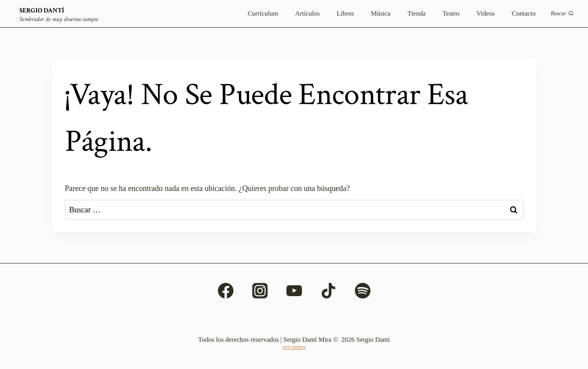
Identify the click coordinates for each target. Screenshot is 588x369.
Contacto (524, 13)
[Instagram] (260, 291)
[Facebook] (226, 291)
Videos (485, 13)
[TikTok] (328, 291)
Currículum (263, 13)
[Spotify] (363, 291)
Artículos (307, 13)
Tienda (417, 13)
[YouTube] (294, 291)
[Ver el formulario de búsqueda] (562, 14)
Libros (345, 13)
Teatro (451, 13)
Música (381, 13)
